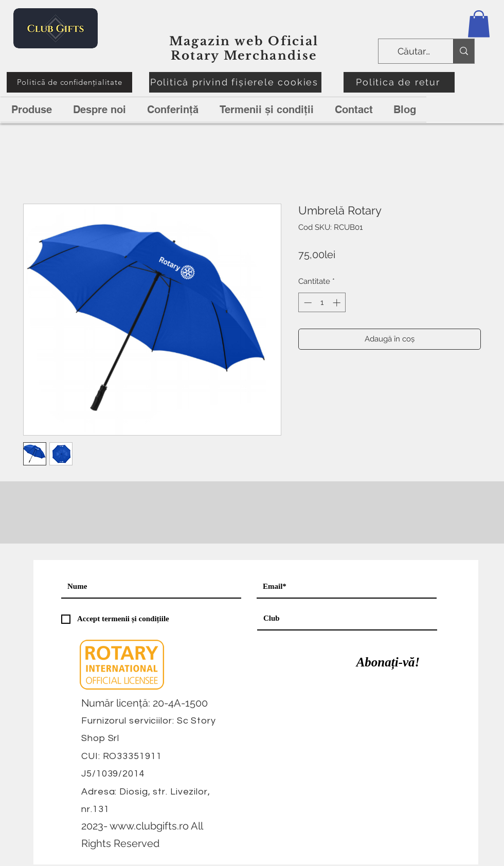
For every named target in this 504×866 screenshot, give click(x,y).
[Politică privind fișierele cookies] (235, 82)
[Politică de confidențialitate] (69, 82)
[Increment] (338, 303)
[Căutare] (415, 51)
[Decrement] (307, 303)
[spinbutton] (322, 303)
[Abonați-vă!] (388, 662)
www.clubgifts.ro (149, 826)
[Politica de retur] (399, 82)
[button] (479, 24)
